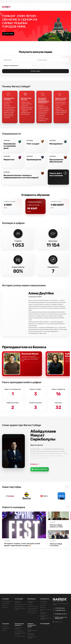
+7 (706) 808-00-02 (60, 610)
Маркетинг (43, 607)
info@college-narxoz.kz (37, 2)
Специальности (45, 599)
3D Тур (45, 6)
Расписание (30, 605)
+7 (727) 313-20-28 (23, 2)
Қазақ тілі (14, 2)
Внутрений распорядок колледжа (20, 634)
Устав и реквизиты (19, 631)
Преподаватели (6, 628)
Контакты (4, 605)
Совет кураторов (32, 613)
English (9, 2)
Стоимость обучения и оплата (20, 609)
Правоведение (44, 601)
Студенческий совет (32, 611)
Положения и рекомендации (31, 634)
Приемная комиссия (19, 607)
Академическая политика (18, 628)
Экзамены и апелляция (33, 607)
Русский (4, 2)
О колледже (20, 6)
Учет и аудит (43, 603)
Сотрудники (6, 624)
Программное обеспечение (43, 613)
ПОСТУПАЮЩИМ (32, 8)
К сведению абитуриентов (18, 602)
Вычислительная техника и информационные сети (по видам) (46, 618)
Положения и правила (20, 636)
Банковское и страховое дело (46, 610)
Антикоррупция (6, 603)
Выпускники (38, 6)
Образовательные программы (32, 637)
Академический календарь (31, 602)
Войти (66, 2)
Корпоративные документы (19, 624)
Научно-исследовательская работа (32, 631)
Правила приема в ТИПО (20, 605)
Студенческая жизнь (32, 609)
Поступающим (19, 599)
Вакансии (4, 630)
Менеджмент (43, 605)
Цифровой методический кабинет (32, 625)
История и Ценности (7, 601)
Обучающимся (29, 6)
